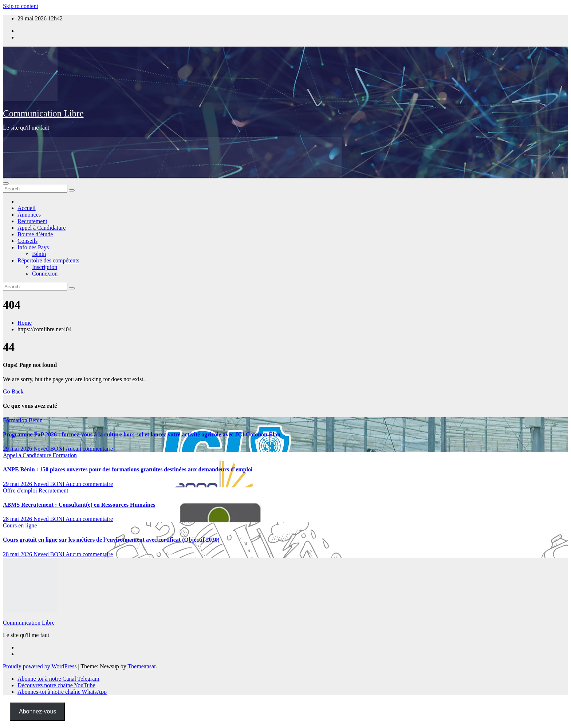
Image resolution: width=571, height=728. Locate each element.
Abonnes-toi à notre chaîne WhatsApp (62, 692)
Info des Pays (33, 247)
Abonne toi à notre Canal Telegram (58, 679)
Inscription (45, 267)
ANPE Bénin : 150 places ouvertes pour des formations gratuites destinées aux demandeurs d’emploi (128, 469)
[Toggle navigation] (6, 183)
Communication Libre (43, 113)
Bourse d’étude (35, 234)
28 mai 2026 (18, 519)
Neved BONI (50, 449)
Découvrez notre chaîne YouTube (56, 685)
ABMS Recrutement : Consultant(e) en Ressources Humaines (79, 505)
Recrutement (32, 221)
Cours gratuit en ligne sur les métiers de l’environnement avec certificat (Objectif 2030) (111, 540)
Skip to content (21, 6)
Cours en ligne (20, 525)
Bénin (39, 254)
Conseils (27, 241)
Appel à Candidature (42, 228)
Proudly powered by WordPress (40, 666)
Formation (16, 420)
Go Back (13, 391)
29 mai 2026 (18, 449)
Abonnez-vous (38, 711)
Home (25, 323)
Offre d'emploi (21, 490)
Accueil (27, 208)
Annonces (29, 215)
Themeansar (141, 666)
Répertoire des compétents (48, 260)
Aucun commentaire (89, 449)
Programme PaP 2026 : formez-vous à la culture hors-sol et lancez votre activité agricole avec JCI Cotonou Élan (142, 434)
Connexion (45, 274)
